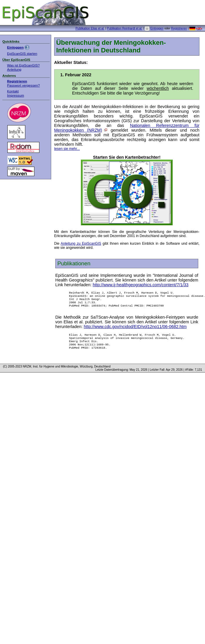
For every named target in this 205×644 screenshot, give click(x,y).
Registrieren (179, 28)
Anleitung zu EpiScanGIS (81, 244)
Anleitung (14, 69)
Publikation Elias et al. (90, 28)
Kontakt (13, 91)
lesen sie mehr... (67, 149)
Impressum (16, 95)
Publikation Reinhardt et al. (124, 28)
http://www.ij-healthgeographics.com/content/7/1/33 (141, 285)
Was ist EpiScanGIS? (23, 65)
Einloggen (157, 28)
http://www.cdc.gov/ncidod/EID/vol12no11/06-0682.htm (135, 330)
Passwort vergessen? (23, 85)
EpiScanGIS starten (22, 53)
